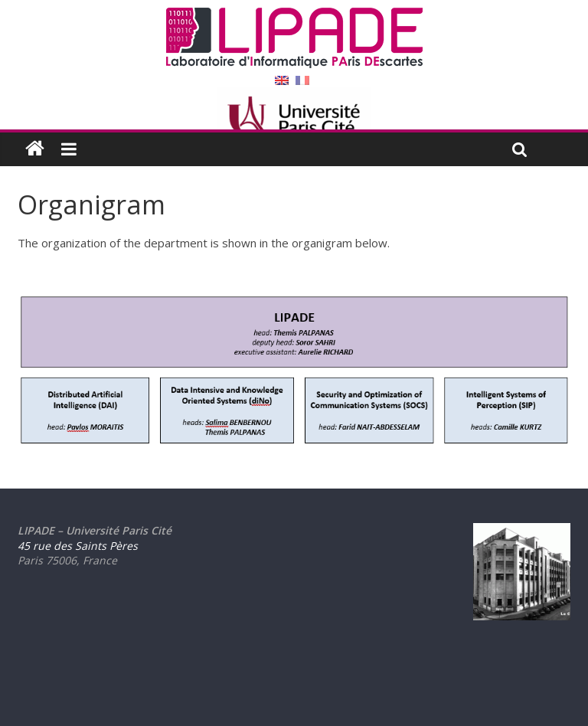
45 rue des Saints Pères (78, 546)
